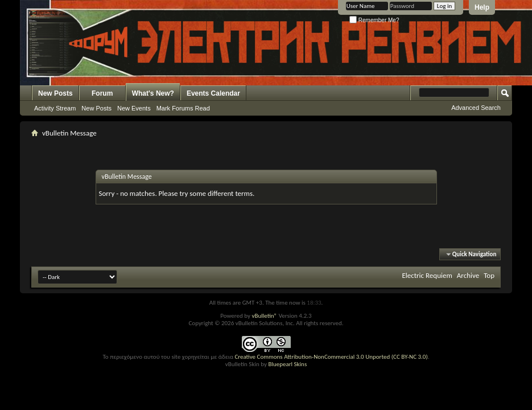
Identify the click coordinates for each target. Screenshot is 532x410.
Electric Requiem (427, 275)
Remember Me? (374, 20)
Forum (102, 93)
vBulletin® (264, 316)
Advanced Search (476, 108)
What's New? (153, 93)
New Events (134, 108)
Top (489, 275)
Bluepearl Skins (287, 364)
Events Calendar (213, 93)
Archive (468, 275)
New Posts (55, 93)
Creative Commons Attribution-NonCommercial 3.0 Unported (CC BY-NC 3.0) (331, 357)
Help (482, 7)
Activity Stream (55, 108)
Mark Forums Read (183, 108)
